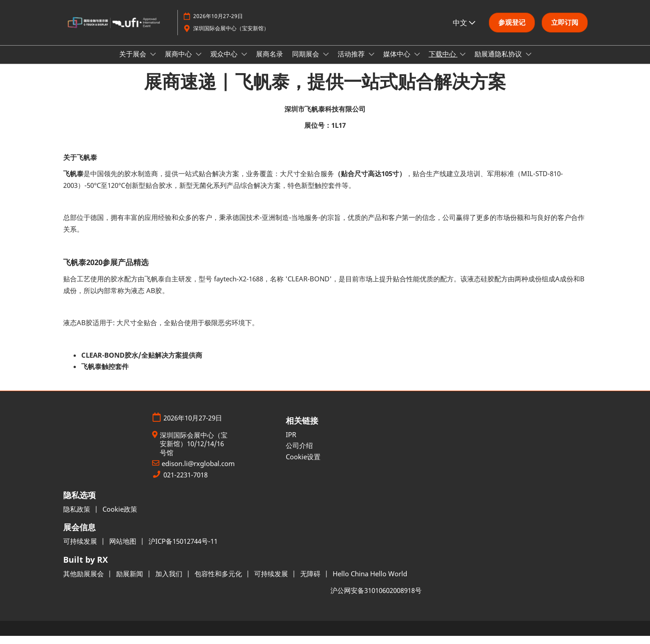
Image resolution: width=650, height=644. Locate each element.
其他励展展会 (84, 582)
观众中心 (225, 62)
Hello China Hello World (370, 582)
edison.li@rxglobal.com (198, 472)
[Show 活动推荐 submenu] (371, 63)
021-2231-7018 (186, 483)
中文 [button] (464, 27)
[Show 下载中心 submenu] (463, 63)
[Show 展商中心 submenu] (199, 63)
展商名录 (269, 62)
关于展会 (134, 62)
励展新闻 (130, 582)
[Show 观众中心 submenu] (244, 63)
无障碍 (311, 582)
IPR (291, 443)
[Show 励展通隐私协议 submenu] (529, 63)
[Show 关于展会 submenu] (153, 63)
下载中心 (443, 62)
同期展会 (306, 62)
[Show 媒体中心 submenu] (417, 63)
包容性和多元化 (219, 582)
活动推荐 (352, 62)
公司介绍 (299, 453)
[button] (512, 27)
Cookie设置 (303, 465)
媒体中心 (398, 62)
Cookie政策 (120, 517)
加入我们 (170, 582)
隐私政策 (78, 517)
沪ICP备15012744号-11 (183, 549)
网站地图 (124, 549)
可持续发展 (81, 549)
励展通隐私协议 (499, 62)
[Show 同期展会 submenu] (326, 63)
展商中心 (179, 62)
